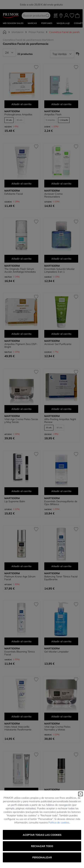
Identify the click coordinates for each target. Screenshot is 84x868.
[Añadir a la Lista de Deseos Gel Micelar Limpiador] (76, 604)
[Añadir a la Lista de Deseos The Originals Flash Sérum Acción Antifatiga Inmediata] (36, 222)
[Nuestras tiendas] (61, 16)
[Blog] (56, 16)
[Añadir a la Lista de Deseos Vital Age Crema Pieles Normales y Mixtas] (76, 679)
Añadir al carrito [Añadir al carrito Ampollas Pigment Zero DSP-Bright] (21, 334)
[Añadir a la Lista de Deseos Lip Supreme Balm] (36, 454)
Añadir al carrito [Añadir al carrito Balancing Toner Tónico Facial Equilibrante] (61, 566)
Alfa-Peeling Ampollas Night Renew (60, 421)
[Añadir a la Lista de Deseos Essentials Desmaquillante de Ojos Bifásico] (76, 454)
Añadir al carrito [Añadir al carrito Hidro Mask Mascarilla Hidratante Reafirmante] (21, 717)
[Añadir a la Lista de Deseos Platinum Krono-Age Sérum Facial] (36, 529)
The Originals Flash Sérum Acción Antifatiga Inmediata (20, 270)
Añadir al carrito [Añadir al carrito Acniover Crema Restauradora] (61, 184)
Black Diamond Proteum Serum (58, 794)
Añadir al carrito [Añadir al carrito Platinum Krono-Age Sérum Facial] (21, 566)
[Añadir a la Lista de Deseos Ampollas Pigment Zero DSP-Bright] (36, 297)
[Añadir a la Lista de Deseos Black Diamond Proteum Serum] (76, 755)
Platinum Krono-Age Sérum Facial (20, 578)
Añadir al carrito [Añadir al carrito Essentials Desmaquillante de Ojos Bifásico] (61, 491)
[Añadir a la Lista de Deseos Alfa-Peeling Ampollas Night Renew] (76, 372)
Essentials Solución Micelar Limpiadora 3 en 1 (59, 270)
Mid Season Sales (13, 23)
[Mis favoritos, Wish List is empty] (72, 16)
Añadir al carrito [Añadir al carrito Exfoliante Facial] (21, 184)
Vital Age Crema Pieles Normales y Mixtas (57, 728)
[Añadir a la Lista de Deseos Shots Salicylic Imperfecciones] (36, 827)
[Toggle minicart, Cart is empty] (77, 16)
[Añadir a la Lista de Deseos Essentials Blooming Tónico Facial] (36, 604)
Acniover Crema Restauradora (53, 195)
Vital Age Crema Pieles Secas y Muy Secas (21, 421)
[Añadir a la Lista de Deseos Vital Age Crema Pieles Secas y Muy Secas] (36, 372)
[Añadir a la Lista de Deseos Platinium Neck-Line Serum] (76, 827)
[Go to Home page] (11, 16)
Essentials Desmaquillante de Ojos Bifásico (61, 503)
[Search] (47, 16)
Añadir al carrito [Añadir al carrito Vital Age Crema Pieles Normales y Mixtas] (61, 717)
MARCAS (32, 23)
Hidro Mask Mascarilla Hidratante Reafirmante (18, 728)
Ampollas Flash (53, 114)
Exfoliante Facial (14, 194)
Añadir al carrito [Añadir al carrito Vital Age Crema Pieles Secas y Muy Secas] (21, 409)
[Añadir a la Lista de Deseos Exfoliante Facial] (36, 147)
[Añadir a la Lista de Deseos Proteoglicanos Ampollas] (36, 67)
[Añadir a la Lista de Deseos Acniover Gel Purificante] (76, 297)
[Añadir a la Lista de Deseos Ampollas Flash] (76, 67)
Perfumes (47, 23)
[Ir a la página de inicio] (5, 32)
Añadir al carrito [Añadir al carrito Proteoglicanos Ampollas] (21, 104)
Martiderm (17, 32)
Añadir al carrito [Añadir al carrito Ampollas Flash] (61, 104)
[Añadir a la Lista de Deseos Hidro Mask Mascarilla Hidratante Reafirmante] (36, 679)
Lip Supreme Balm (15, 501)
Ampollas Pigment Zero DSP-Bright (21, 345)
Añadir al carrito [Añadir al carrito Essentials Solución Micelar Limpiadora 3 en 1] (61, 259)
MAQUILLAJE (63, 23)
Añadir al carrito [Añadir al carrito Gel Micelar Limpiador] (61, 641)
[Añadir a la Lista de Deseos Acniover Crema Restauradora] (76, 147)
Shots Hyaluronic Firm (17, 802)
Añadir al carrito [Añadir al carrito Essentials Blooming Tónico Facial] (21, 641)
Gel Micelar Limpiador (56, 652)
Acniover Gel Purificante (58, 344)
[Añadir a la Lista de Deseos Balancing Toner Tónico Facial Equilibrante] (76, 529)
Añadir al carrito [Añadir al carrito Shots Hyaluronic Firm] (21, 792)
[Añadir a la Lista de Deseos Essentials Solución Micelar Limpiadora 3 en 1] (76, 222)
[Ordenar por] (62, 54)
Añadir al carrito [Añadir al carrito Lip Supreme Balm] (21, 491)
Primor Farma (36, 32)
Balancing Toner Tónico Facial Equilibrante (61, 578)
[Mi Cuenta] (66, 16)
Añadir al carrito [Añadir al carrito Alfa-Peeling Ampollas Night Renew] (61, 409)
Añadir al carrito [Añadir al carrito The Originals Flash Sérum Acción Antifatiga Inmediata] (21, 259)
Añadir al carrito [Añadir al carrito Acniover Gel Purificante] (61, 334)
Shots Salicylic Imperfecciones (21, 865)
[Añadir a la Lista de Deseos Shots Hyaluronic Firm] (36, 755)
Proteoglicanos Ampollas (18, 114)
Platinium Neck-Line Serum (60, 865)
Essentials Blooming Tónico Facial (20, 653)
